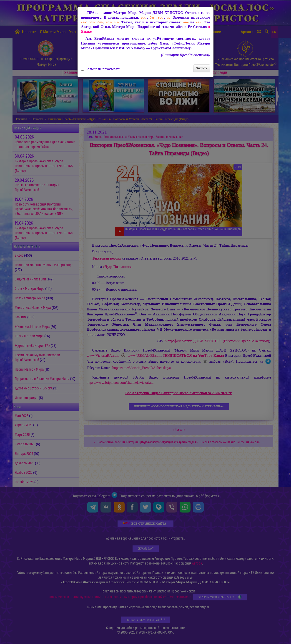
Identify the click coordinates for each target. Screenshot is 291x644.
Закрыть (202, 68)
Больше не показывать (101, 69)
